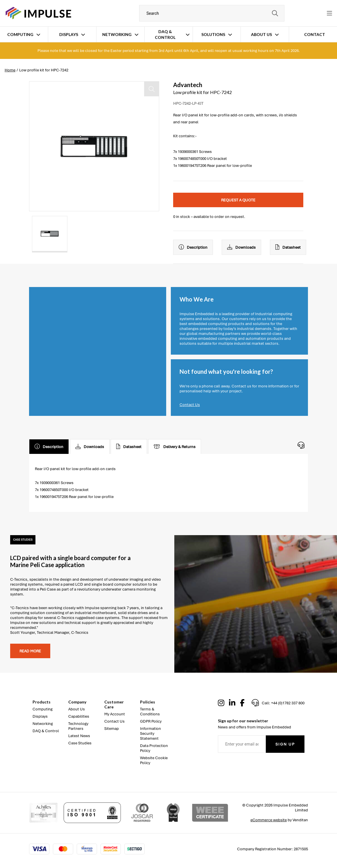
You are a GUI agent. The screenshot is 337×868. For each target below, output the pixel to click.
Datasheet (288, 247)
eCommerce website (269, 820)
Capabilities (79, 716)
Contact (315, 34)
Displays (69, 34)
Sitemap (112, 729)
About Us (261, 34)
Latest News (79, 736)
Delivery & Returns (175, 447)
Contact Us (190, 405)
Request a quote (238, 200)
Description (193, 247)
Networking (117, 34)
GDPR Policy (151, 721)
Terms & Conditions (150, 712)
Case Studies (80, 743)
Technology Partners (78, 726)
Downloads (241, 247)
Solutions (213, 34)
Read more (30, 651)
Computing (20, 34)
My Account (115, 714)
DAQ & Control (165, 34)
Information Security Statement (150, 733)
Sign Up (285, 744)
